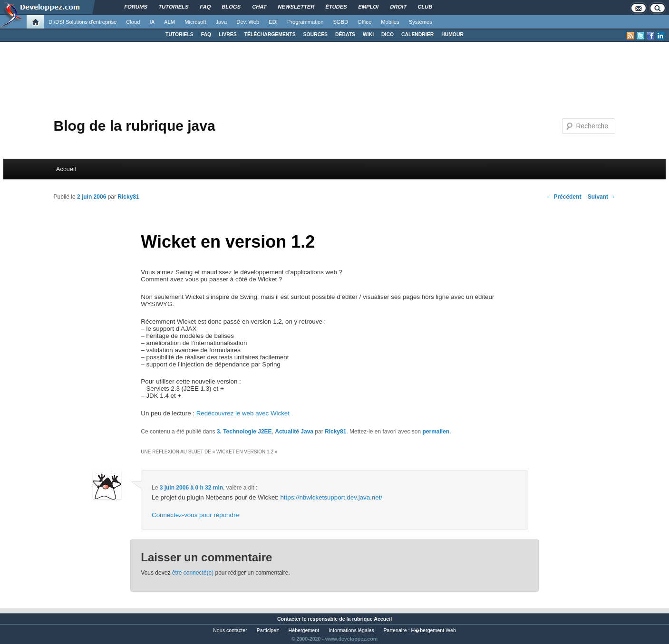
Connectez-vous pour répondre (195, 515)
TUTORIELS (179, 34)
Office (364, 22)
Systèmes (421, 22)
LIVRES (228, 34)
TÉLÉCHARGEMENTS (270, 34)
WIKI (368, 34)
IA (152, 22)
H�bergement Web (434, 630)
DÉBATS (345, 34)
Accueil (66, 169)
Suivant (602, 197)
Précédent (564, 197)
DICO (388, 34)
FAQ (206, 34)
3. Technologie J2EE (244, 432)
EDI (273, 22)
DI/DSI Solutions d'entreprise (82, 22)
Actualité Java (294, 432)
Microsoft (195, 22)
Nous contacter (230, 630)
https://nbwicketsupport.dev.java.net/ (331, 497)
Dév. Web (248, 22)
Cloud (133, 22)
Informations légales (351, 630)
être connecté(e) (193, 573)
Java (222, 22)
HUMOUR (452, 34)
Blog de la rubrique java (135, 126)
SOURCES (315, 34)
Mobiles (390, 22)
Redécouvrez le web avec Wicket (243, 413)
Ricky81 (128, 197)
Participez (268, 630)
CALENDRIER (417, 34)
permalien (436, 432)
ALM (170, 22)
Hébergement (304, 630)
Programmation (305, 22)
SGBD (340, 22)
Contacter (289, 619)
